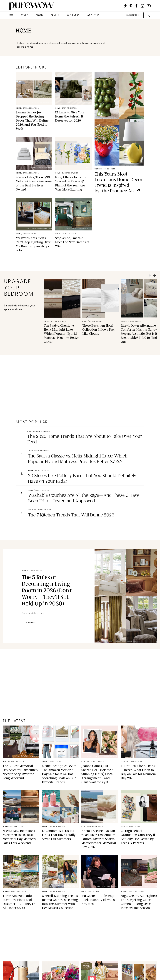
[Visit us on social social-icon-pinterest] (131, 6)
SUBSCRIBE (133, 15)
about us (94, 15)
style (24, 15)
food (39, 15)
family (55, 15)
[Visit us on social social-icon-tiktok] (125, 6)
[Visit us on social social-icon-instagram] (142, 6)
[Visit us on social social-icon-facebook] (136, 6)
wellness (73, 15)
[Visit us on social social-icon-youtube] (149, 6)
